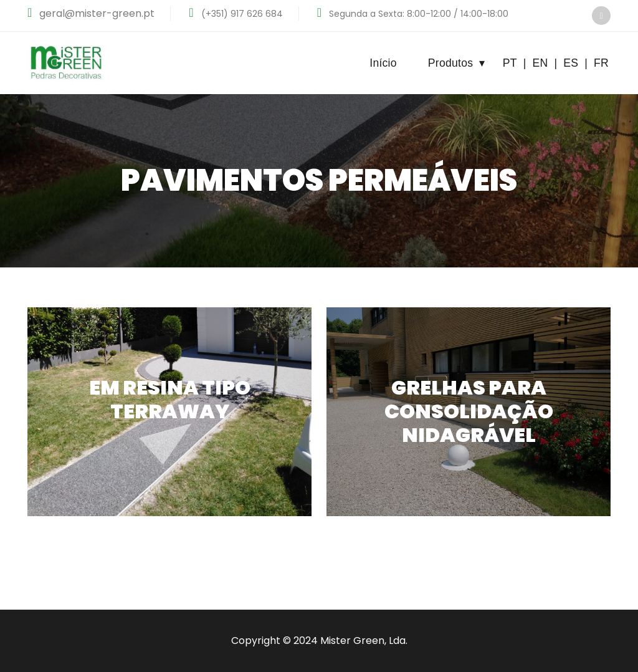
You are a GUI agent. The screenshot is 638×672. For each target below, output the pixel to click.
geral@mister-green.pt (96, 13)
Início (383, 63)
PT (510, 63)
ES (571, 63)
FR (601, 63)
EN (540, 63)
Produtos (457, 63)
